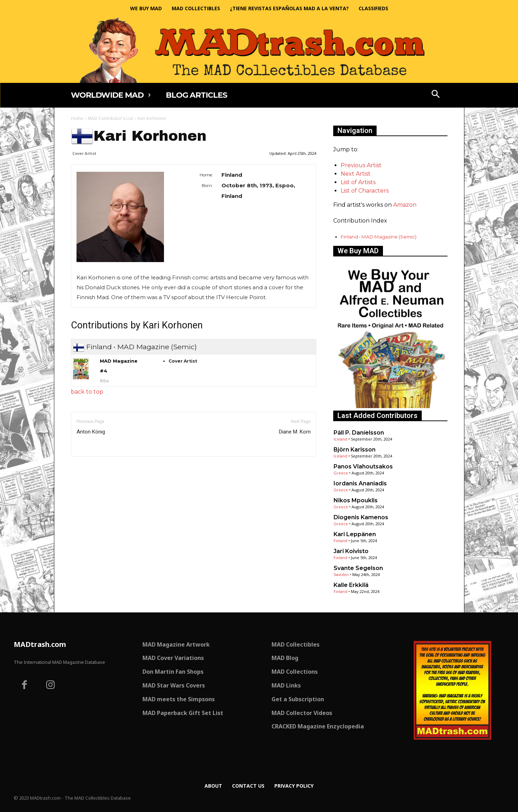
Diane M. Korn (295, 432)
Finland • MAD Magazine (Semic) (379, 237)
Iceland (340, 439)
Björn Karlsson (355, 450)
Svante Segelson (358, 568)
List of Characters (365, 191)
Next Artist (356, 174)
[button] (435, 95)
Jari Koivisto (351, 551)
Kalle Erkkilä (351, 585)
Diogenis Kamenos (361, 517)
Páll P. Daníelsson (359, 433)
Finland (340, 541)
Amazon (405, 205)
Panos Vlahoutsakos (363, 466)
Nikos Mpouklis (356, 500)
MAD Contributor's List (110, 118)
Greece (341, 473)
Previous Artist (361, 165)
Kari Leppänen (355, 534)
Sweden (341, 574)
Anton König (91, 432)
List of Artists (358, 182)
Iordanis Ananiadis (360, 483)
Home (77, 118)
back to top (87, 392)
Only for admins (95, 468)
